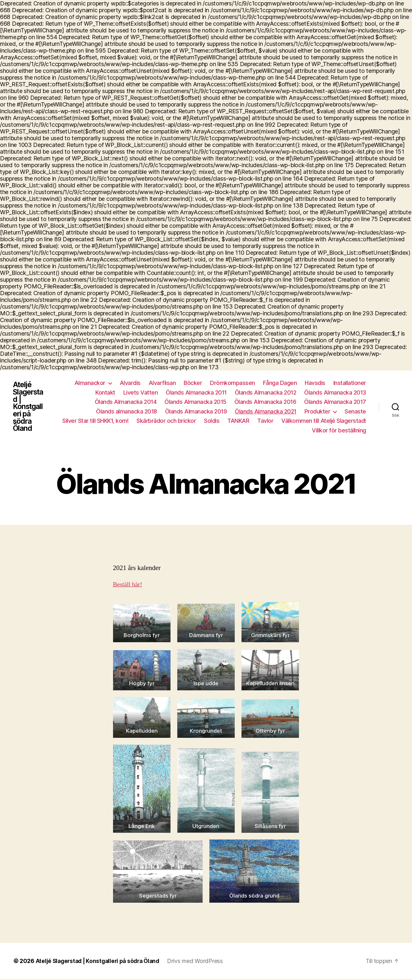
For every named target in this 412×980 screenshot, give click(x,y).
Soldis (212, 421)
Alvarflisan (162, 383)
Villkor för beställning (339, 430)
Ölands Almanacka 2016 (265, 402)
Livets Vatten (141, 392)
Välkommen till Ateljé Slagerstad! (324, 421)
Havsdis (315, 383)
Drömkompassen (232, 383)
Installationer (350, 383)
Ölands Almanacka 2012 (266, 392)
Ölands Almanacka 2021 (266, 411)
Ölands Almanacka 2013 (335, 392)
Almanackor (90, 383)
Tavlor (265, 421)
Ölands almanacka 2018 (127, 411)
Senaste (355, 411)
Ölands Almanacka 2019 (196, 411)
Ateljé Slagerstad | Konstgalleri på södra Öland (30, 407)
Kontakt (105, 392)
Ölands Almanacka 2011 (196, 392)
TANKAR (238, 421)
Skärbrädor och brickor (166, 421)
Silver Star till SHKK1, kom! (95, 421)
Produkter (317, 411)
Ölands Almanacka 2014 (126, 402)
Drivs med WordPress (201, 962)
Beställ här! (129, 585)
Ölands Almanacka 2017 (335, 402)
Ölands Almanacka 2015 (195, 402)
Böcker (193, 383)
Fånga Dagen (280, 383)
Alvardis (130, 383)
